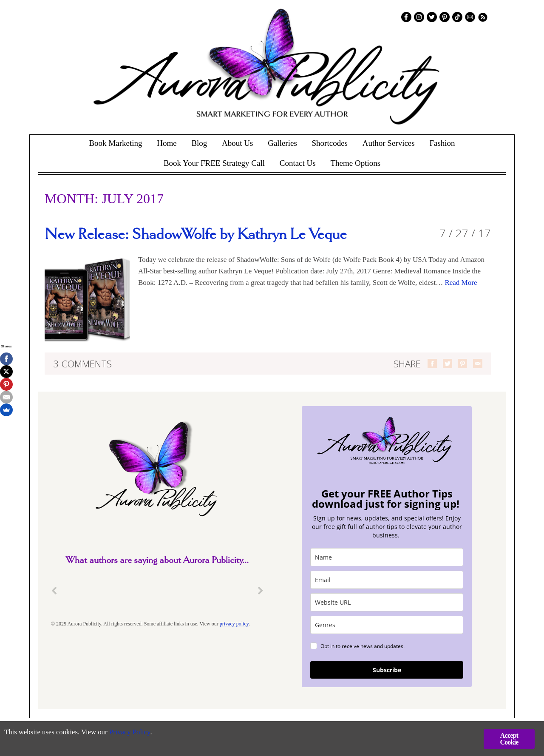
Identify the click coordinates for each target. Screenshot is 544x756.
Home (167, 143)
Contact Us (298, 163)
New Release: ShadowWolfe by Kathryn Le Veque (196, 235)
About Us (237, 143)
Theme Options (355, 163)
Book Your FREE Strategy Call (214, 163)
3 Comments (82, 364)
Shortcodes (330, 143)
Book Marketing (115, 143)
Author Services (389, 143)
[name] (387, 557)
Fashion (442, 143)
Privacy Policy (132, 733)
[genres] (387, 625)
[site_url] (387, 602)
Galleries (282, 143)
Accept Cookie (509, 739)
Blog (199, 143)
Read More (461, 283)
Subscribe (387, 670)
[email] (387, 580)
